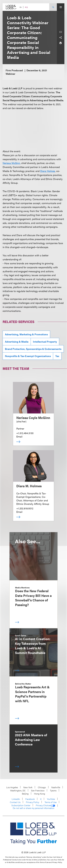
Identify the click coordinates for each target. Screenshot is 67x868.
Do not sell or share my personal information (34, 808)
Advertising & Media (17, 342)
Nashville (56, 787)
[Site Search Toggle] (53, 7)
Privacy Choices (45, 805)
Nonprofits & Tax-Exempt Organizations (28, 356)
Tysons (53, 790)
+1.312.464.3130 (25, 433)
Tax (57, 356)
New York (28, 787)
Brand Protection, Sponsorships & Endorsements (33, 349)
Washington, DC (18, 790)
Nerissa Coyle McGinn (33, 418)
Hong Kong (40, 794)
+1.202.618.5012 (25, 508)
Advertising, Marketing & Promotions (26, 334)
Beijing (25, 794)
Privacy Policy (33, 802)
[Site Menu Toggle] (61, 7)
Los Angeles (12, 787)
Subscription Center (21, 805)
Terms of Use (51, 802)
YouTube (51, 799)
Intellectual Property (45, 342)
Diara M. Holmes (29, 486)
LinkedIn (16, 799)
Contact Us (15, 802)
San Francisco (38, 790)
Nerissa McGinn (11, 163)
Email (19, 436)
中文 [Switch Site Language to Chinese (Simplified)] (26, 7)
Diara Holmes (48, 171)
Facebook (30, 799)
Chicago (42, 787)
